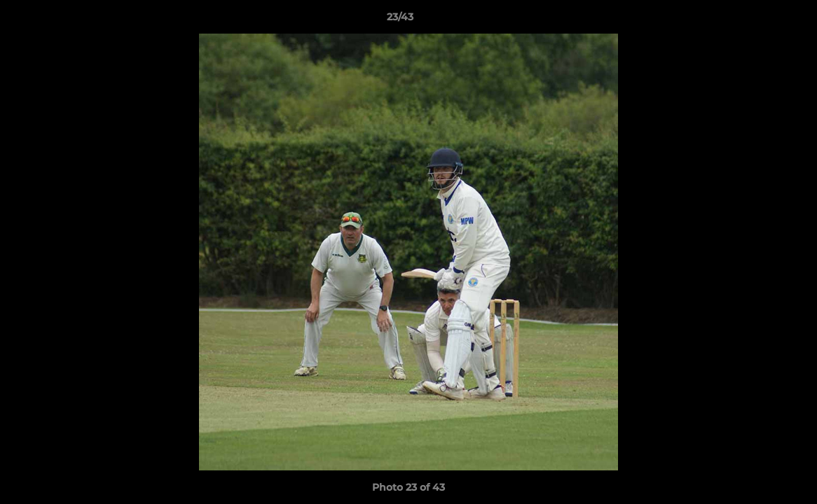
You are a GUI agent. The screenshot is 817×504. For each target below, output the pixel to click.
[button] (758, 20)
